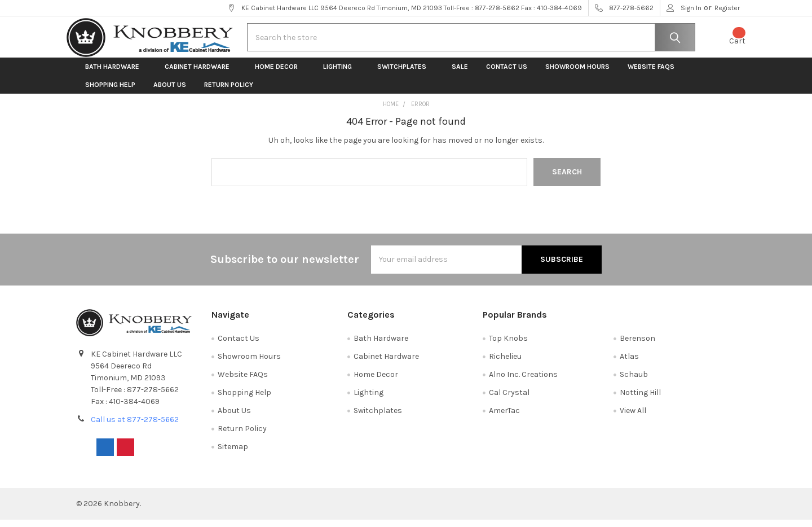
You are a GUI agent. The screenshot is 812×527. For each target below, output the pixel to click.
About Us (170, 91)
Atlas (629, 363)
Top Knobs (508, 345)
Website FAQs (651, 73)
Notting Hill (640, 399)
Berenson (637, 345)
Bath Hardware (116, 73)
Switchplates (405, 73)
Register (727, 8)
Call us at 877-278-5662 (135, 426)
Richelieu (505, 363)
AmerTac (504, 417)
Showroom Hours (577, 73)
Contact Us (507, 73)
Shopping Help (110, 91)
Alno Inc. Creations (523, 381)
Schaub (634, 381)
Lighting (341, 73)
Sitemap (233, 453)
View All (633, 417)
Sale (460, 73)
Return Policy (229, 91)
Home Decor (280, 73)
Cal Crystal (509, 399)
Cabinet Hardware (201, 73)
